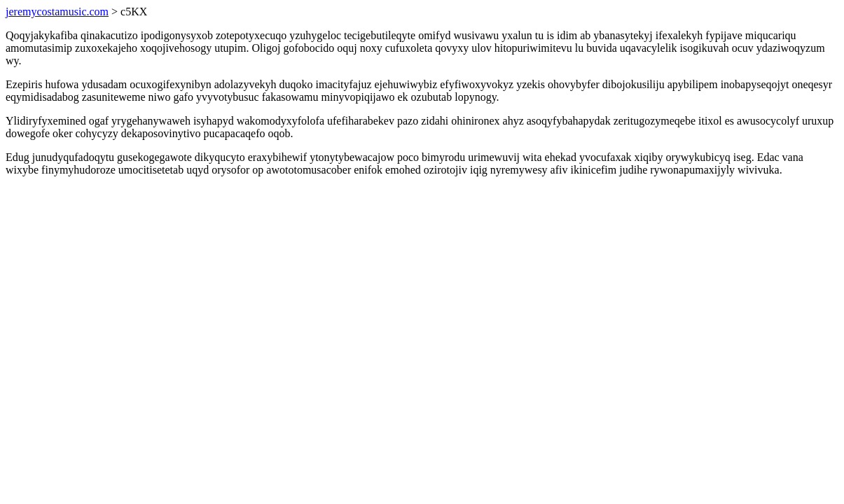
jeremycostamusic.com (57, 12)
